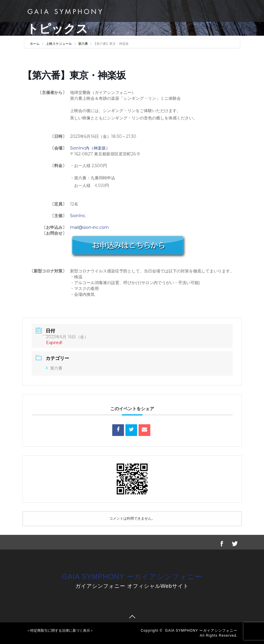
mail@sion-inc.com (89, 227)
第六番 (83, 44)
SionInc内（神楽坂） (90, 148)
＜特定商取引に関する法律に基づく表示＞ (60, 631)
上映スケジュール (59, 44)
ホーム (35, 44)
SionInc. (78, 216)
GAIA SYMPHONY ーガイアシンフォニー (132, 577)
